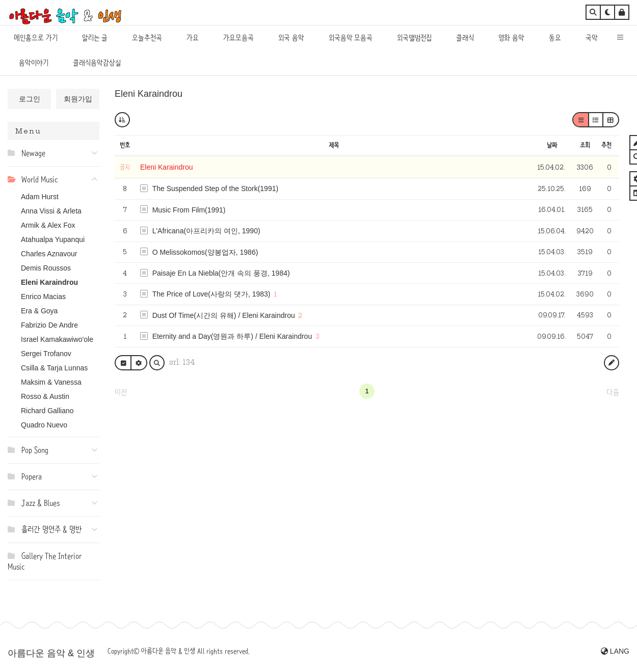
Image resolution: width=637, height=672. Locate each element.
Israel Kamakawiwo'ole (57, 339)
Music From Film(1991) (189, 210)
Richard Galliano (47, 411)
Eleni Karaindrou (49, 282)
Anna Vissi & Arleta (51, 211)
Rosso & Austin (45, 396)
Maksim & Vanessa (51, 382)
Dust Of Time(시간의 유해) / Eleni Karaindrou (224, 315)
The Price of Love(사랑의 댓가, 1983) (211, 294)
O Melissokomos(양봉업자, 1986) (205, 252)
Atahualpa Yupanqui (53, 239)
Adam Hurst (40, 197)
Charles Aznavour (49, 254)
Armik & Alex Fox (48, 225)
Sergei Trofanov (46, 354)
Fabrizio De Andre (49, 325)
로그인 (30, 99)
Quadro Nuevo (44, 425)
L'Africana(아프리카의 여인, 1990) (206, 231)
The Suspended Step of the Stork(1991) (216, 189)
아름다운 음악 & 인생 (51, 653)
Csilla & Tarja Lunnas (54, 368)
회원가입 (78, 99)
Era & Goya (39, 311)
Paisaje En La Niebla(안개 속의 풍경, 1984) (221, 273)
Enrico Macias (43, 297)
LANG (615, 651)
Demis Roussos (46, 268)
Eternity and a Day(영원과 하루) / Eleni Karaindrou (232, 336)
